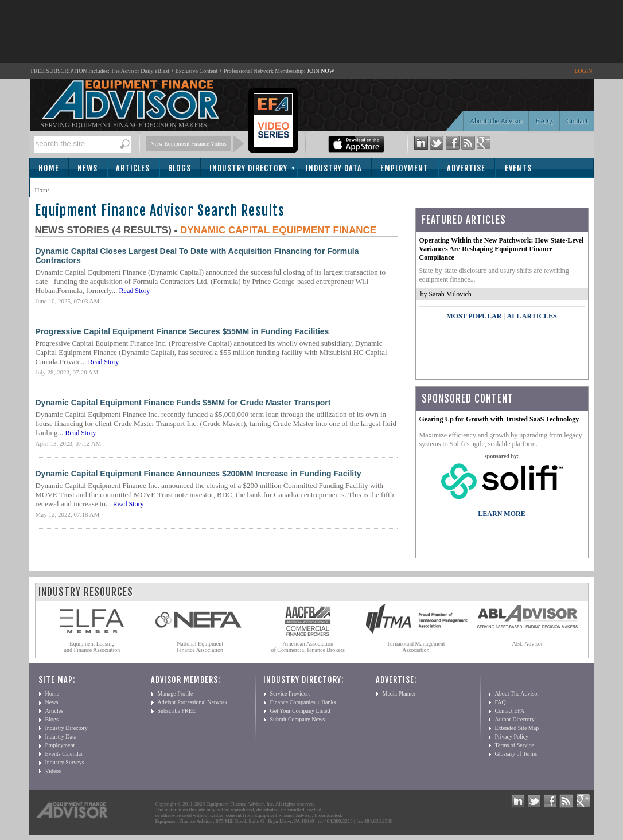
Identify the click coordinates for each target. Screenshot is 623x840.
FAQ (501, 702)
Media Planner (400, 694)
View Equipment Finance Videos (189, 144)
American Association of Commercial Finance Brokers (308, 647)
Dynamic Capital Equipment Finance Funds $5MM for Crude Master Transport (183, 403)
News (87, 168)
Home (49, 168)
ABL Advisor (527, 644)
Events (518, 168)
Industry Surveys (65, 762)
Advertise (466, 168)
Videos (53, 771)
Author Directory (515, 719)
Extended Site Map (517, 728)
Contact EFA (510, 711)
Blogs (180, 168)
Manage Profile (176, 694)
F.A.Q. (544, 121)
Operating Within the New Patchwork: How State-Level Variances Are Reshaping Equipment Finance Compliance (502, 249)
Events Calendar (64, 754)
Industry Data (334, 168)
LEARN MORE (501, 514)
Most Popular (474, 316)
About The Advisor (496, 121)
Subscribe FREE (177, 711)
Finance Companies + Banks (303, 702)
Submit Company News (298, 719)
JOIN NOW (321, 71)
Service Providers (291, 694)
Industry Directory (248, 168)
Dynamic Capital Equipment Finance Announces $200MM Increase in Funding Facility (198, 474)
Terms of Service (515, 745)
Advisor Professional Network (193, 702)
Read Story (135, 291)
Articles (133, 168)
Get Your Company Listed (300, 711)
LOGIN (583, 71)
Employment (404, 168)
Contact (577, 121)
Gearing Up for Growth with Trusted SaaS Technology (499, 419)
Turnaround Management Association (416, 647)
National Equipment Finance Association (200, 647)
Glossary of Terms (516, 754)
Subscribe (62, 188)
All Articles (532, 316)
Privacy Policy (512, 737)
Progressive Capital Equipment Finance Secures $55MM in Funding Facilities (182, 331)
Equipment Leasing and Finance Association (92, 647)
